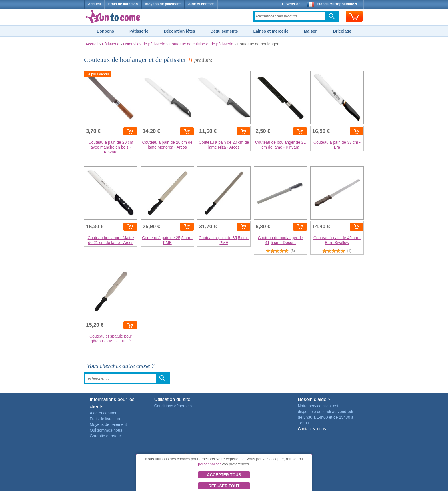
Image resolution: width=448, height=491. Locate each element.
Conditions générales (173, 406)
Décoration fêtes (179, 31)
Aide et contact (201, 4)
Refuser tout (224, 486)
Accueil (94, 4)
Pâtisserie (139, 31)
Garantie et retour (105, 436)
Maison (311, 31)
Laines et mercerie (271, 31)
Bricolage (342, 31)
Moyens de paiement (163, 4)
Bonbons (105, 31)
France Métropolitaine (332, 4)
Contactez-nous (312, 429)
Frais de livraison (123, 4)
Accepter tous (224, 475)
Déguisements (224, 31)
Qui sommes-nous (106, 430)
